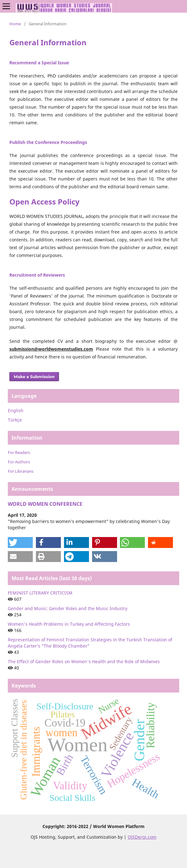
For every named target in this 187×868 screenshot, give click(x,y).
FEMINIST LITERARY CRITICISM (40, 593)
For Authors (19, 462)
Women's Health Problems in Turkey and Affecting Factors (69, 624)
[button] (20, 542)
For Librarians (21, 471)
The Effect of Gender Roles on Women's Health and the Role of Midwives (84, 661)
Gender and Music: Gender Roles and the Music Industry (68, 608)
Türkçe (15, 420)
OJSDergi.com (142, 837)
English (16, 410)
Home (15, 24)
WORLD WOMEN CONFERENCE (45, 504)
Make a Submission (34, 377)
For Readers (19, 452)
